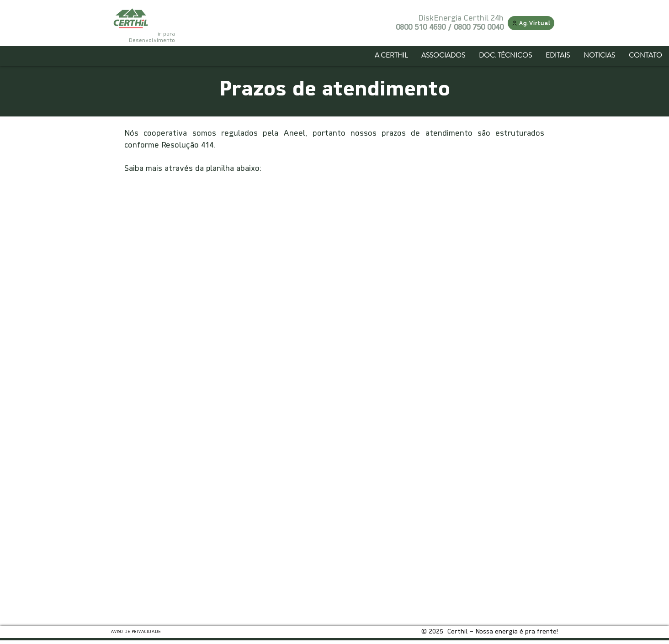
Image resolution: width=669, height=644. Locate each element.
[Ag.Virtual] (531, 23)
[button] (443, 55)
